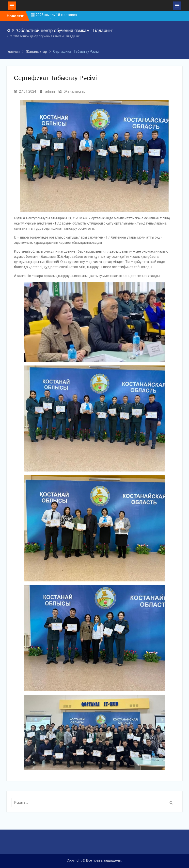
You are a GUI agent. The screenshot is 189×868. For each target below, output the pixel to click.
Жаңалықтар (75, 91)
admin (50, 91)
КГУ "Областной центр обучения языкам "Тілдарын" (60, 31)
